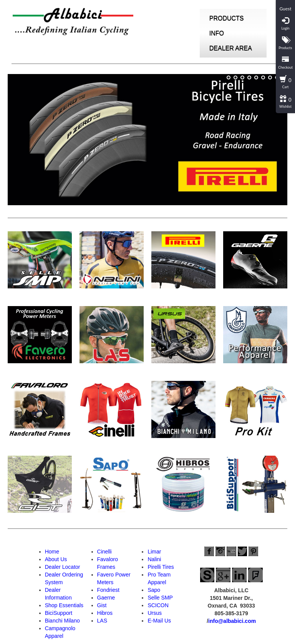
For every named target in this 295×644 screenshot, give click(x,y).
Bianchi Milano (62, 621)
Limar (154, 552)
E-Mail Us (159, 621)
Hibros (105, 613)
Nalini (154, 559)
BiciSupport (59, 613)
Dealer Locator (63, 567)
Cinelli (104, 552)
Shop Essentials (64, 605)
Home (52, 552)
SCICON (158, 605)
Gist (102, 605)
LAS (102, 621)
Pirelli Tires (161, 567)
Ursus (155, 613)
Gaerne (106, 598)
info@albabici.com (232, 621)
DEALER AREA (231, 48)
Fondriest (108, 590)
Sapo (154, 590)
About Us (56, 559)
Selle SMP (160, 598)
